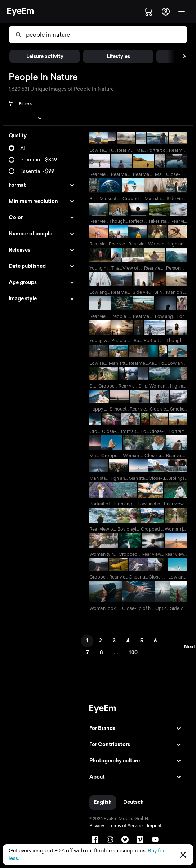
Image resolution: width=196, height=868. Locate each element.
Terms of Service (126, 826)
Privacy (97, 826)
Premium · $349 (39, 160)
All (23, 148)
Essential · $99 (37, 171)
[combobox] (62, 35)
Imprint (154, 826)
